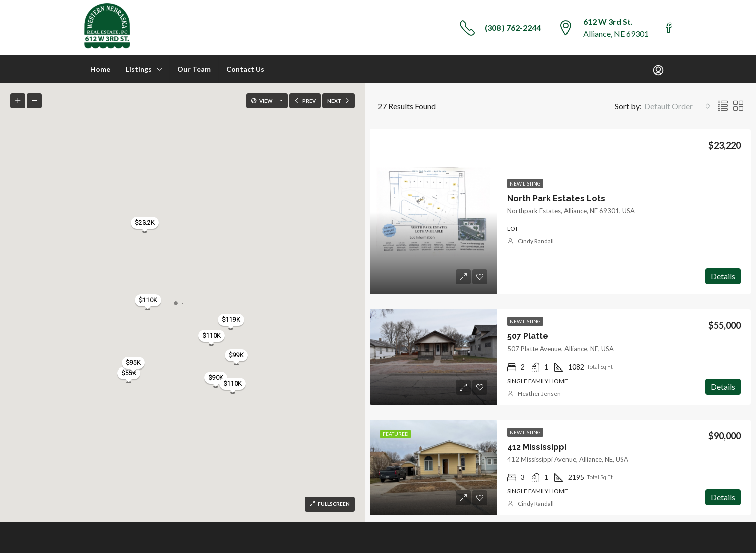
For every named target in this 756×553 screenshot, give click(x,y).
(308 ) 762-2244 (513, 27)
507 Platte (528, 336)
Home (100, 69)
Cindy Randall (536, 241)
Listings (139, 69)
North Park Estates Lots (556, 198)
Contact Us (245, 69)
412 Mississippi (537, 447)
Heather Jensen (539, 393)
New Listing (525, 183)
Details (723, 276)
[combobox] (677, 106)
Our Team (194, 69)
